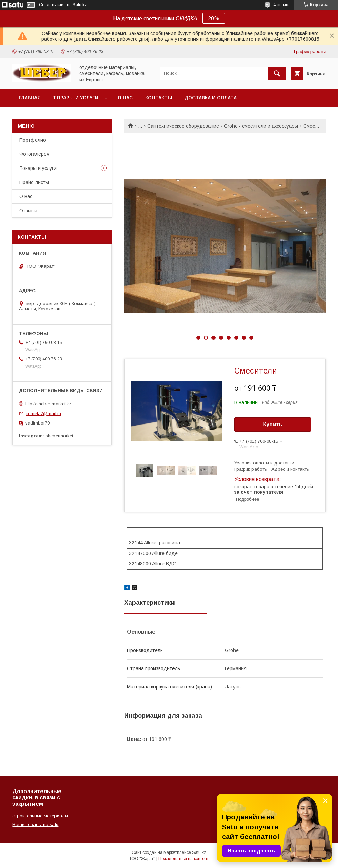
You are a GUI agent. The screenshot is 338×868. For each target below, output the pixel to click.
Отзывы (28, 211)
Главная (30, 98)
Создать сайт (52, 5)
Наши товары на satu (35, 824)
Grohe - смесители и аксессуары (261, 126)
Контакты (159, 98)
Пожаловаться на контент (183, 859)
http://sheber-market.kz (48, 404)
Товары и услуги (76, 98)
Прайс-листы (34, 182)
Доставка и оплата (211, 98)
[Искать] (277, 73)
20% (214, 18)
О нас (125, 98)
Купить (273, 424)
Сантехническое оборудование (183, 126)
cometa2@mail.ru (43, 413)
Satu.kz (199, 852)
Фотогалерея (34, 154)
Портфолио (33, 140)
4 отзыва (282, 5)
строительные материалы (40, 816)
